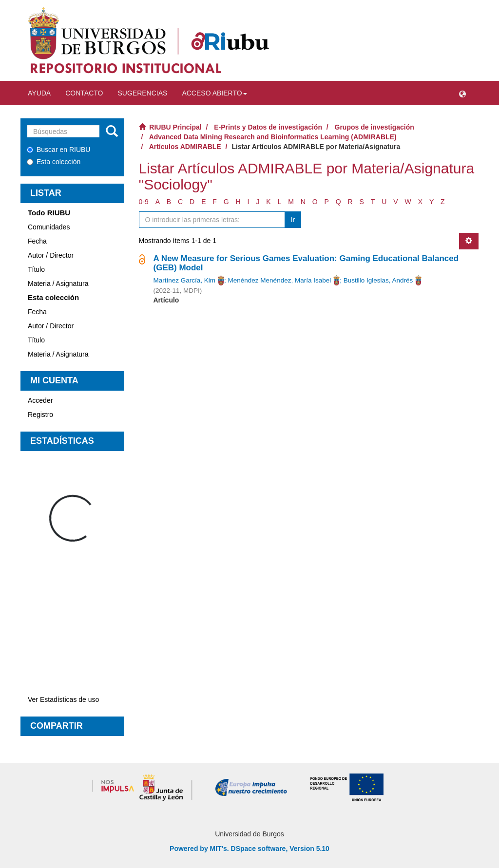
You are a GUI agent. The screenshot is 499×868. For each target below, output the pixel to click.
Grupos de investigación (374, 127)
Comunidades (49, 227)
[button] (462, 93)
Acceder (40, 400)
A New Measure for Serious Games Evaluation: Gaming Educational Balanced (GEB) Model (306, 263)
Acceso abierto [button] (214, 93)
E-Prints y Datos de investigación (268, 127)
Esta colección (54, 162)
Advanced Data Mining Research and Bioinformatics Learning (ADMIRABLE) (273, 137)
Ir (293, 220)
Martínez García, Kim (185, 280)
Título (36, 269)
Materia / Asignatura (58, 283)
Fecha (37, 241)
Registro (40, 415)
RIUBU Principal (175, 127)
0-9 (144, 202)
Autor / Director (51, 255)
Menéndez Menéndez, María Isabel (280, 280)
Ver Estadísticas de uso (63, 699)
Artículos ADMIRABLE (185, 147)
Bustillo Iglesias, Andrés (378, 280)
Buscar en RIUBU (58, 150)
